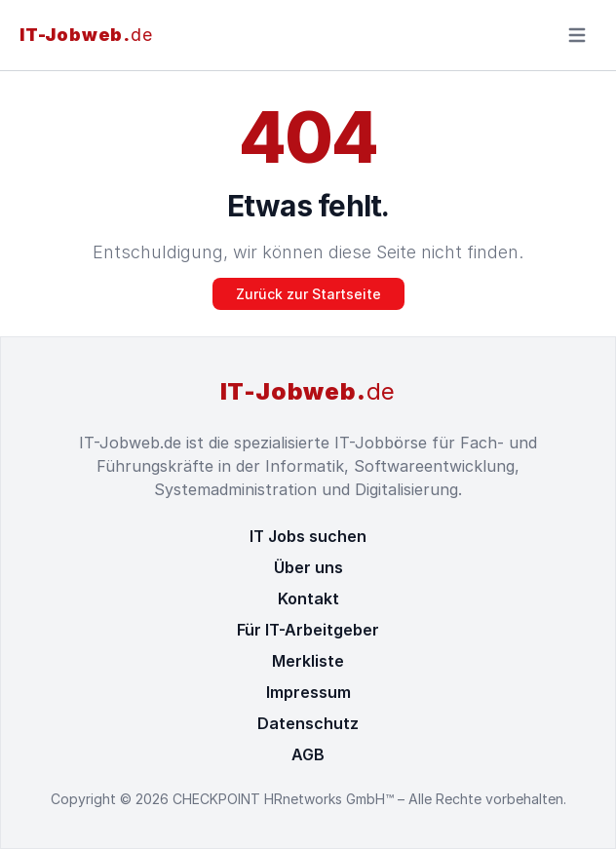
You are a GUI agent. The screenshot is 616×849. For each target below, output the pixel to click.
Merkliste (308, 661)
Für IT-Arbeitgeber (308, 630)
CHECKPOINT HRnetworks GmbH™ (285, 799)
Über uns (308, 567)
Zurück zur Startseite (308, 294)
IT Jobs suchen (308, 536)
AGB (308, 754)
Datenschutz (308, 723)
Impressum (308, 692)
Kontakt (308, 598)
